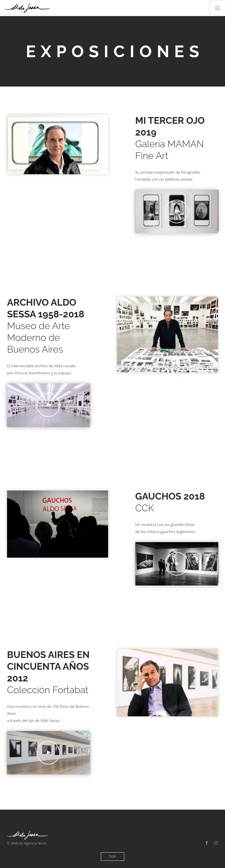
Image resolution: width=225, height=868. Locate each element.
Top (113, 857)
